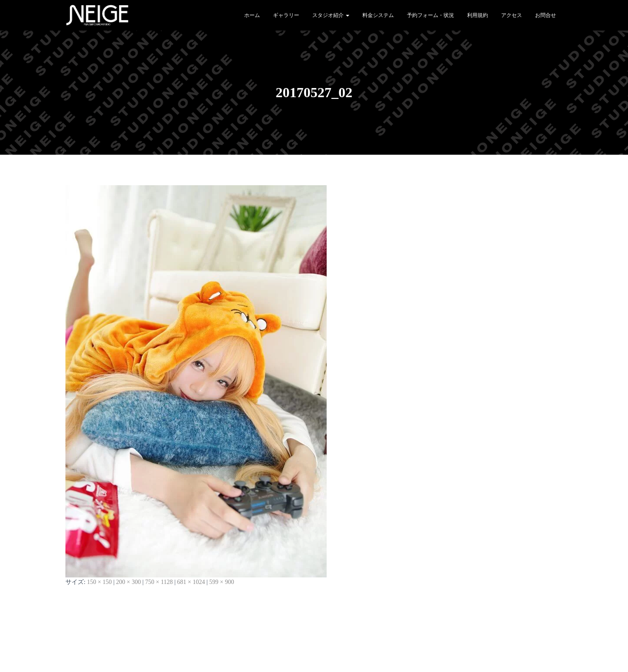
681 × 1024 (191, 582)
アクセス (512, 15)
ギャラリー (286, 15)
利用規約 (478, 15)
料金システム (378, 15)
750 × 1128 (159, 582)
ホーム (252, 15)
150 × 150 (99, 582)
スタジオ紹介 (331, 15)
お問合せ (546, 15)
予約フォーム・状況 (430, 15)
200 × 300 (128, 582)
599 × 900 (222, 582)
